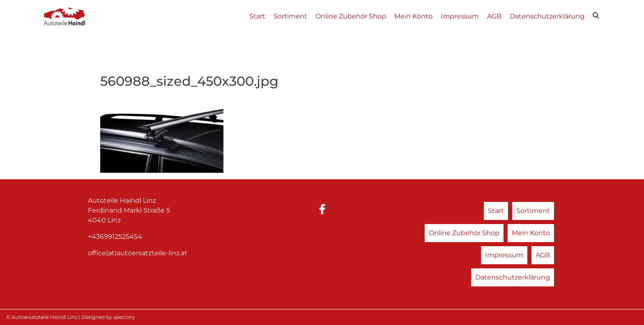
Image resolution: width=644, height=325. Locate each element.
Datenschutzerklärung (547, 16)
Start (257, 16)
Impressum (460, 16)
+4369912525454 (115, 237)
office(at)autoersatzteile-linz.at (138, 253)
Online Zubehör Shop (351, 16)
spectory (124, 317)
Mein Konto (413, 16)
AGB (494, 16)
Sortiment (290, 16)
